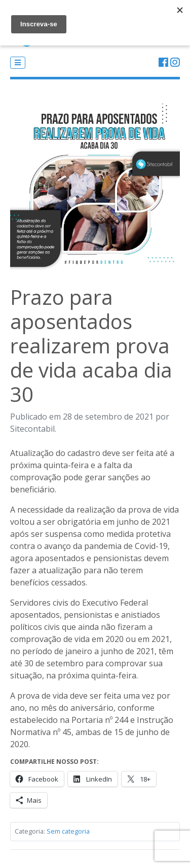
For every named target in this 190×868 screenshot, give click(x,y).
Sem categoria (68, 831)
